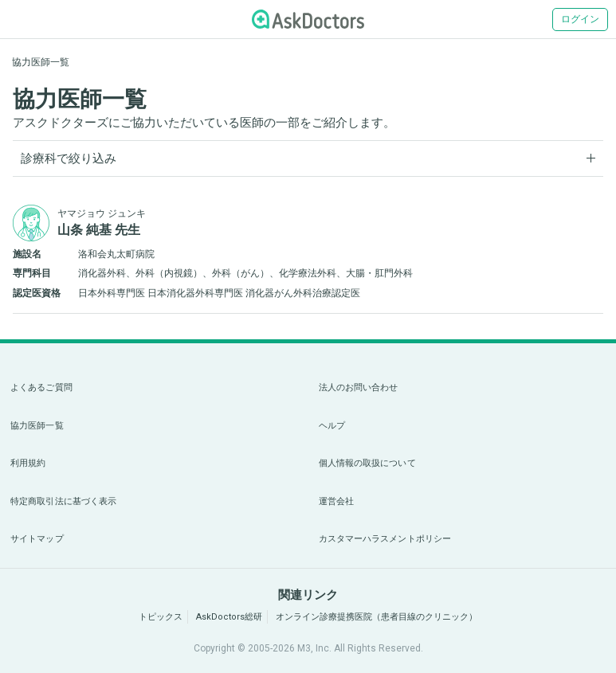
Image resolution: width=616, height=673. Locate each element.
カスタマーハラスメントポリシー (385, 539)
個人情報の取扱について (367, 463)
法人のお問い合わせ (359, 387)
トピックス (161, 617)
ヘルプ (332, 426)
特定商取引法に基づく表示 (63, 501)
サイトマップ (37, 539)
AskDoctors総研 (229, 617)
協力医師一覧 (37, 426)
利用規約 (28, 463)
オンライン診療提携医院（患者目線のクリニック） (377, 617)
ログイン (580, 19)
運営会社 (336, 501)
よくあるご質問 (41, 387)
